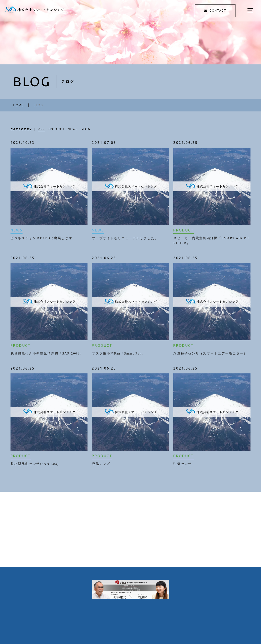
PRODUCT (56, 129)
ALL (42, 129)
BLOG (86, 129)
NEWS (73, 129)
